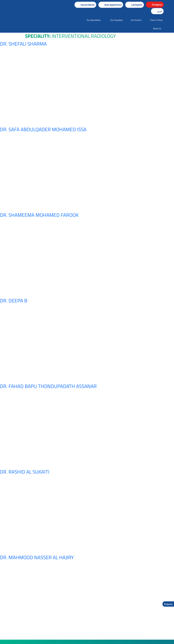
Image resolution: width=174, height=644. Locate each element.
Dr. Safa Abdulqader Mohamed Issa (43, 129)
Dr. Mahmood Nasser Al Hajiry (37, 557)
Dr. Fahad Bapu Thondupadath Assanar (48, 386)
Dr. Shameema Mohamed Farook (39, 215)
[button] (111, 5)
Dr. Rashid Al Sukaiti (25, 472)
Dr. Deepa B (14, 301)
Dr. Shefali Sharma (23, 44)
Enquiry (168, 604)
